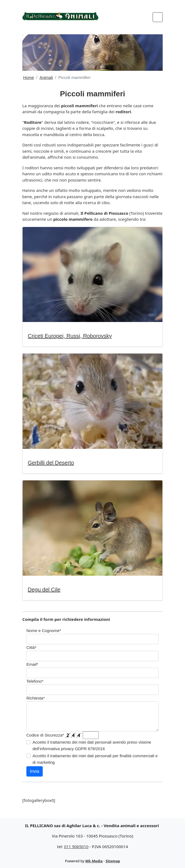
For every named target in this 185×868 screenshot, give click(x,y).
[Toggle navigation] (158, 17)
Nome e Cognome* (44, 631)
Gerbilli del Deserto (51, 463)
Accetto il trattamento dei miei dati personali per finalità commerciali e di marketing (95, 759)
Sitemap (113, 861)
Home (29, 77)
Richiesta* (36, 698)
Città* (31, 647)
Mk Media (94, 861)
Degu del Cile (44, 590)
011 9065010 (76, 846)
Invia (35, 771)
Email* (32, 664)
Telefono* (35, 681)
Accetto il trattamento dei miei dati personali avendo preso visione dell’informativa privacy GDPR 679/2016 (92, 745)
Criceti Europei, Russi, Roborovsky (70, 336)
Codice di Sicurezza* (45, 735)
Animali (46, 77)
